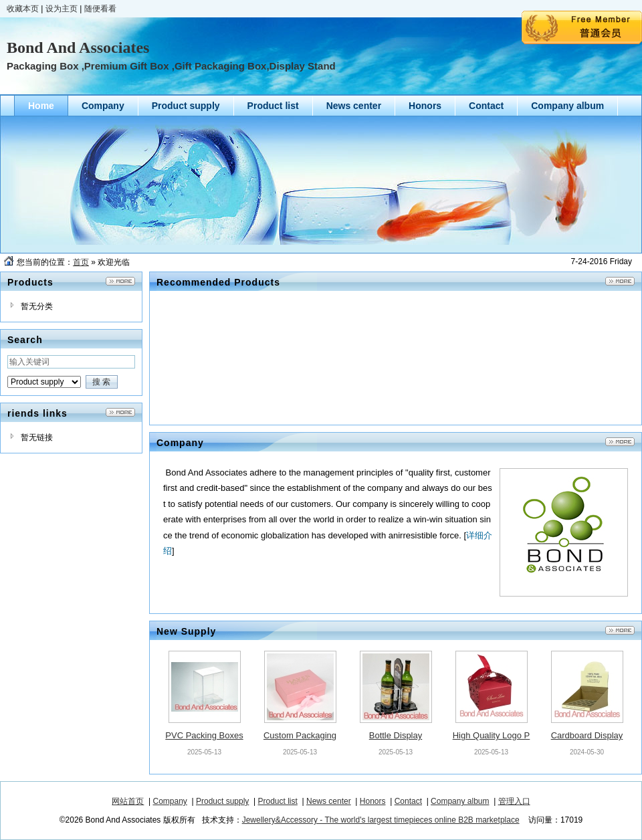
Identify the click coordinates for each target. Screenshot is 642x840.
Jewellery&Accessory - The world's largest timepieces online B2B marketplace (381, 820)
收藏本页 (23, 9)
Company (170, 801)
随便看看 (100, 9)
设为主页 (62, 9)
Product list (278, 801)
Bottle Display (396, 735)
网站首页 (128, 801)
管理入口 (514, 801)
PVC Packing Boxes (204, 735)
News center (329, 801)
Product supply (222, 801)
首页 (81, 262)
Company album (460, 801)
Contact (408, 801)
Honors (373, 801)
